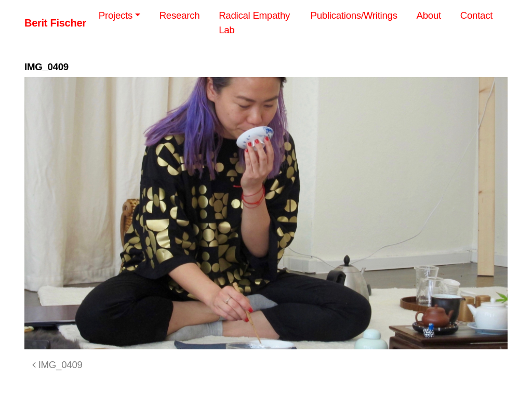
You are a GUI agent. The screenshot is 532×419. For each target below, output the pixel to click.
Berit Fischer (55, 23)
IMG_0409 (57, 365)
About (429, 15)
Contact (476, 15)
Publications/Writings (354, 15)
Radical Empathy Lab (254, 23)
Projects (116, 15)
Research (180, 15)
